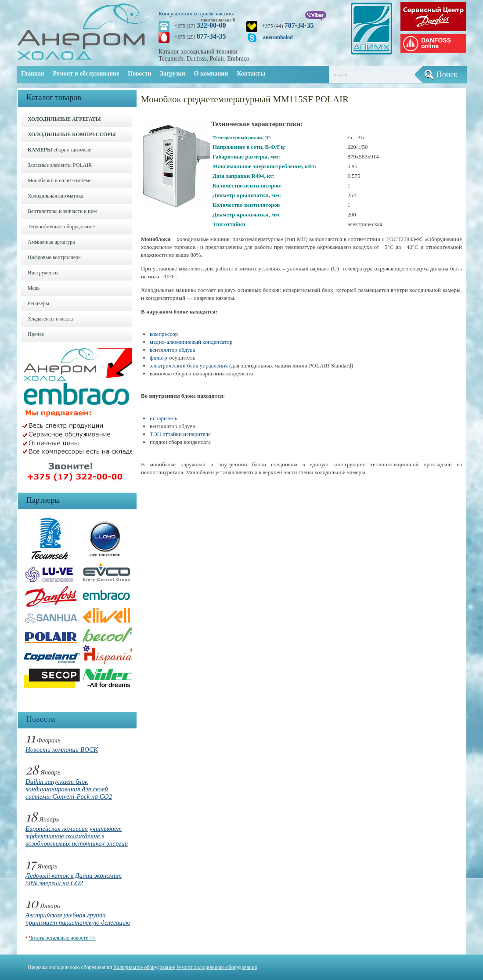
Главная (32, 74)
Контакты (251, 74)
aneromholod (278, 37)
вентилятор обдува (172, 350)
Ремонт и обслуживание (86, 74)
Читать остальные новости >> (62, 938)
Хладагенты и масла (50, 319)
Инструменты (43, 273)
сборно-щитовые (59, 150)
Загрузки (173, 74)
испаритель (164, 418)
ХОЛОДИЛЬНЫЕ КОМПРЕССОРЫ (72, 134)
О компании (211, 74)
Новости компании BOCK (62, 749)
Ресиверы (38, 303)
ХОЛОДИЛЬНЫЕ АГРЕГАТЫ (64, 119)
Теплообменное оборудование (61, 227)
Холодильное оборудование (144, 967)
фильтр (159, 358)
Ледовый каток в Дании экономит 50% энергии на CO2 (74, 879)
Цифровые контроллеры (55, 257)
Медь (34, 288)
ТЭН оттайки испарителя (180, 434)
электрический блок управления (189, 366)
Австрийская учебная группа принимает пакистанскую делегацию (78, 919)
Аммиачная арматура (51, 242)
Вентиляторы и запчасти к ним (62, 211)
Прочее (36, 334)
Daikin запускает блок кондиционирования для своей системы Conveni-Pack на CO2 (69, 789)
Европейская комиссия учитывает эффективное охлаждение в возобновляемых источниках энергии (77, 836)
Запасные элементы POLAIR (60, 165)
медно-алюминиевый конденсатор (191, 342)
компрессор (164, 334)
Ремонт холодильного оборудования (217, 967)
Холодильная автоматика (55, 196)
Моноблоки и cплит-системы (60, 180)
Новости (139, 74)
